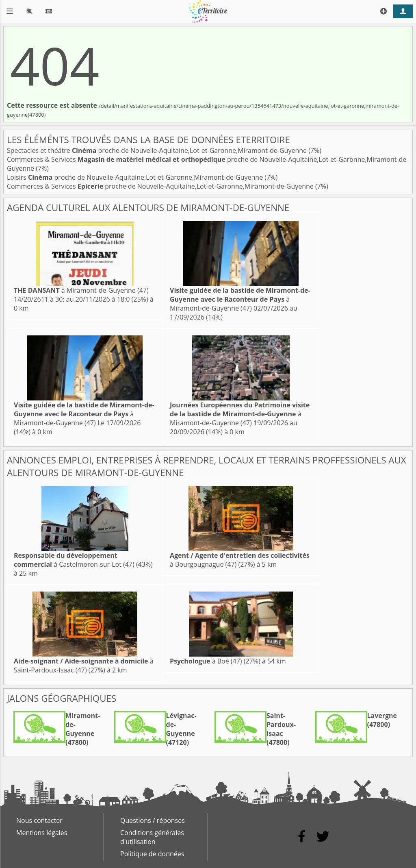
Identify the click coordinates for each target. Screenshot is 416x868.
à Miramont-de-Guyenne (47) (81, 290)
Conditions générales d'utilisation (152, 837)
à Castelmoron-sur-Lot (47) (74, 560)
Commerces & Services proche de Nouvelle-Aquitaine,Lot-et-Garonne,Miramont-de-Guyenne (161, 186)
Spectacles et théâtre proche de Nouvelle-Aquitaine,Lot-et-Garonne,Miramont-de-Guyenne (158, 150)
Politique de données (152, 854)
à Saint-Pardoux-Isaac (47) (84, 666)
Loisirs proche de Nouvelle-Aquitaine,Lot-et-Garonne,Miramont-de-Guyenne (136, 177)
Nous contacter (39, 820)
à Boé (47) (206, 661)
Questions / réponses (153, 820)
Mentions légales (42, 833)
